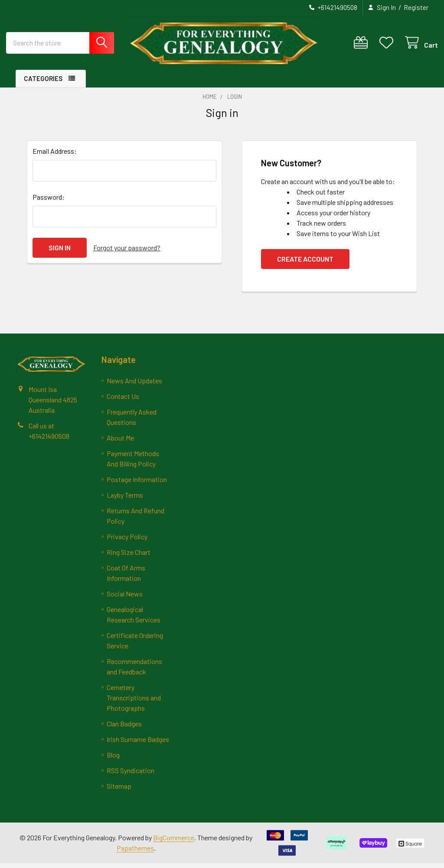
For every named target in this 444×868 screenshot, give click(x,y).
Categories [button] (43, 83)
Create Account (305, 264)
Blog (113, 759)
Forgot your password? (127, 252)
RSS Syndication (131, 775)
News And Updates (134, 385)
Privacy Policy (127, 541)
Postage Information (137, 484)
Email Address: (55, 156)
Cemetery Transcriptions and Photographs (134, 702)
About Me (120, 442)
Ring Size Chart (129, 557)
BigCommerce (174, 842)
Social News (125, 598)
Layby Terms (125, 500)
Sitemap (119, 791)
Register (416, 7)
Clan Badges (124, 728)
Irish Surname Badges (138, 744)
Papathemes (135, 853)
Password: (49, 202)
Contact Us (123, 401)
